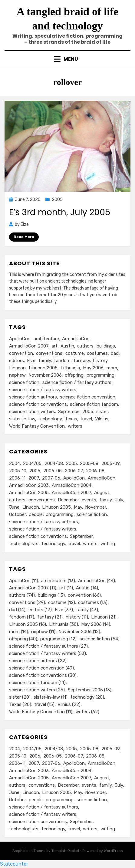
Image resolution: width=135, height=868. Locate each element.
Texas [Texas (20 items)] (71, 419)
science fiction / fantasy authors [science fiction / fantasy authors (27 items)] (77, 382)
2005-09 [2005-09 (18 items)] (110, 463)
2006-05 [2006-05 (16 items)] (53, 471)
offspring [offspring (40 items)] (74, 375)
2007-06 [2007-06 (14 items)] (51, 478)
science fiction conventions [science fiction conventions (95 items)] (38, 536)
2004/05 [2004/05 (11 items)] (32, 463)
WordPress (113, 851)
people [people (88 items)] (36, 514)
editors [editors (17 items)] (16, 361)
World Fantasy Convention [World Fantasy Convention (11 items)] (37, 426)
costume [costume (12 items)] (75, 353)
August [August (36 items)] (102, 493)
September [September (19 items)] (81, 536)
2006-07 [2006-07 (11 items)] (74, 471)
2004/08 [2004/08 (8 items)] (54, 463)
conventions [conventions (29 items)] (49, 353)
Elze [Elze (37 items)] (31, 361)
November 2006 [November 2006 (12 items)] (45, 375)
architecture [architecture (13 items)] (46, 339)
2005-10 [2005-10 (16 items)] (18, 471)
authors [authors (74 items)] (85, 346)
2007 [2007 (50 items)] (34, 478)
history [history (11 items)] (100, 361)
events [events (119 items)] (89, 500)
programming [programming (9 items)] (60, 514)
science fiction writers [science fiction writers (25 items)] (32, 412)
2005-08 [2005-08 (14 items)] (89, 463)
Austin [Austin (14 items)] (67, 346)
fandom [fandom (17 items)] (62, 361)
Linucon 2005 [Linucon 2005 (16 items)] (43, 368)
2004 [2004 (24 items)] (15, 463)
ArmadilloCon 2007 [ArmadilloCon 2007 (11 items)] (29, 346)
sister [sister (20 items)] (102, 412)
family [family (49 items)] (105, 500)
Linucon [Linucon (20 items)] (31, 507)
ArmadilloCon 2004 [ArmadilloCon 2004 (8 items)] (72, 485)
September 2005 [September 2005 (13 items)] (76, 412)
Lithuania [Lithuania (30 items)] (70, 368)
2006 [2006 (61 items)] (35, 471)
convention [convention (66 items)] (21, 353)
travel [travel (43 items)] (74, 544)
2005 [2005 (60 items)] (71, 463)
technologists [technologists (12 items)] (24, 544)
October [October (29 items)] (17, 514)
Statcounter (14, 864)
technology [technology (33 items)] (53, 544)
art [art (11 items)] (54, 346)
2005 (57, 200)
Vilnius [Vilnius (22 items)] (102, 419)
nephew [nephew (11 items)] (17, 375)
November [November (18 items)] (95, 507)
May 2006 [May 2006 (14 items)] (93, 368)
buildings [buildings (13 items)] (106, 346)
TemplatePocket (65, 851)
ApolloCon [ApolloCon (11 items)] (20, 339)
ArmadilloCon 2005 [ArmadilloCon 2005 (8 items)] (29, 493)
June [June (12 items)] (14, 507)
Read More (24, 237)
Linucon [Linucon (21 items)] (17, 368)
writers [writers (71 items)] (90, 544)
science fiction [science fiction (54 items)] (24, 382)
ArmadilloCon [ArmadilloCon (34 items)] (102, 478)
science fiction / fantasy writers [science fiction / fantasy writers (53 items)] (43, 390)
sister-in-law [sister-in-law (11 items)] (22, 419)
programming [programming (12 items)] (100, 375)
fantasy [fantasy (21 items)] (82, 361)
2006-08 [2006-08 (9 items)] (95, 471)
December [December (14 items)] (68, 500)
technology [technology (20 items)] (50, 419)
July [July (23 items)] (119, 500)
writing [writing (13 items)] (108, 544)
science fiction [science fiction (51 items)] (92, 514)
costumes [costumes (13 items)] (97, 353)
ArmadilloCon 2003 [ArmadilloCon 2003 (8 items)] (29, 485)
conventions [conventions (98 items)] (42, 500)
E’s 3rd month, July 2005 (60, 212)
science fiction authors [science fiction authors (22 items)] (33, 397)
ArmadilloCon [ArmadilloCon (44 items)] (76, 339)
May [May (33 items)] (78, 507)
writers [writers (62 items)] (75, 426)
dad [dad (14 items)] (115, 353)
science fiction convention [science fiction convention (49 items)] (88, 397)
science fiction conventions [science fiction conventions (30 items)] (38, 404)
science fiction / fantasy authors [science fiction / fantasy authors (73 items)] (44, 522)
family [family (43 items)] (45, 361)
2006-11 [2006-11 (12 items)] (17, 478)
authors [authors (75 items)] (17, 500)
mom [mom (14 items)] (112, 368)
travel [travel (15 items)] (86, 419)
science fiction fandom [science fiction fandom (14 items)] (94, 404)
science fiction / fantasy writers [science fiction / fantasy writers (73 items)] (43, 529)
